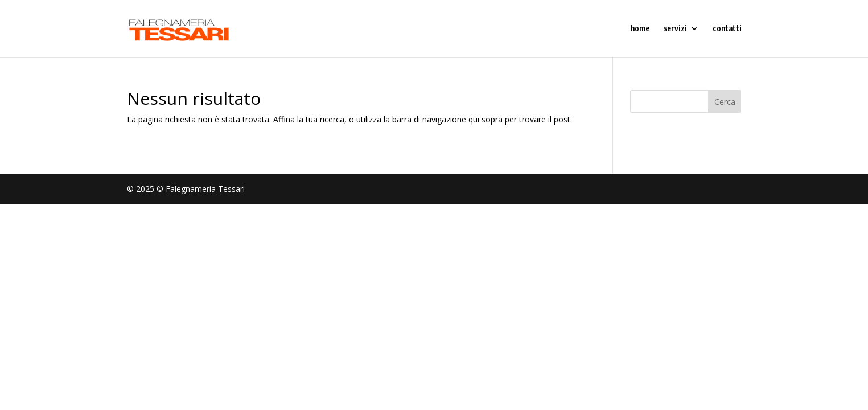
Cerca (725, 102)
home (640, 29)
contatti (727, 29)
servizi (675, 29)
